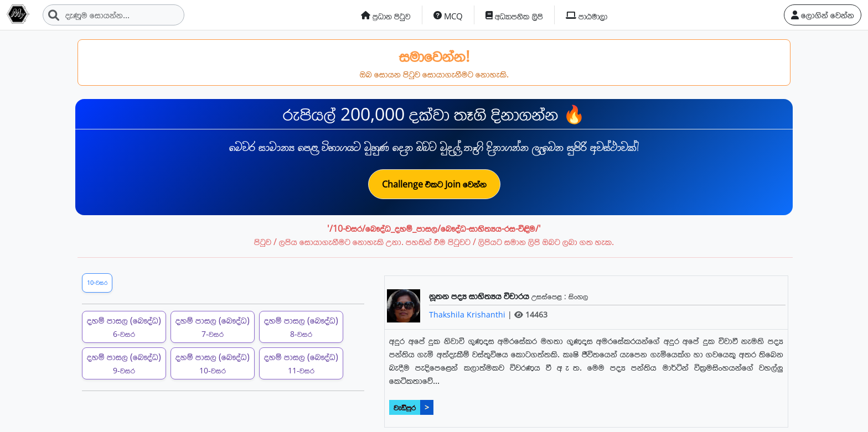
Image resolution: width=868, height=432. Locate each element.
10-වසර (97, 282)
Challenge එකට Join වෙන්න (434, 184)
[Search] (113, 15)
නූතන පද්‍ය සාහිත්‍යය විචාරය (480, 296)
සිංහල (578, 296)
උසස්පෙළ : (550, 296)
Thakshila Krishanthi (468, 314)
